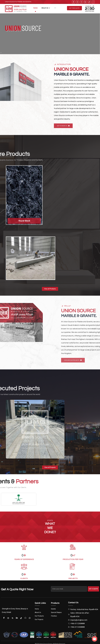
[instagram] (77, 2)
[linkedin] (85, 2)
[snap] (93, 2)
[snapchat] (25, 618)
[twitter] (81, 2)
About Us (38, 612)
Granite (53, 609)
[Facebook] (4, 618)
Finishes (54, 616)
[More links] (55, 8)
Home (37, 609)
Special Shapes (56, 612)
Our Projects (39, 619)
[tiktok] (89, 2)
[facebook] (74, 2)
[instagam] (8, 618)
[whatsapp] (30, 618)
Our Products (39, 616)
